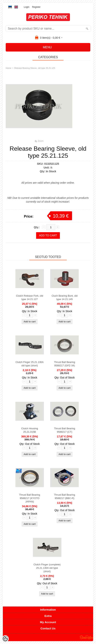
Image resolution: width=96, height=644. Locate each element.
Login (27, 7)
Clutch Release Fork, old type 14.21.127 (29, 297)
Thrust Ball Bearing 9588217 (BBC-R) (65, 496)
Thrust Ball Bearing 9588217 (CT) (65, 430)
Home (8, 68)
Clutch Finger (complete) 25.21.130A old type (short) (47, 568)
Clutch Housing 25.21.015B (29, 430)
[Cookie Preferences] (5, 639)
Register (36, 7)
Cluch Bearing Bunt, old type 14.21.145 (65, 297)
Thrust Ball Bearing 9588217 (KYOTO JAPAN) (30, 498)
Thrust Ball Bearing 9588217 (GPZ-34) (65, 364)
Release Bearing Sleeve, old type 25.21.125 (35, 68)
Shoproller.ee (86, 637)
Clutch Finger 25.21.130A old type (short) (30, 364)
